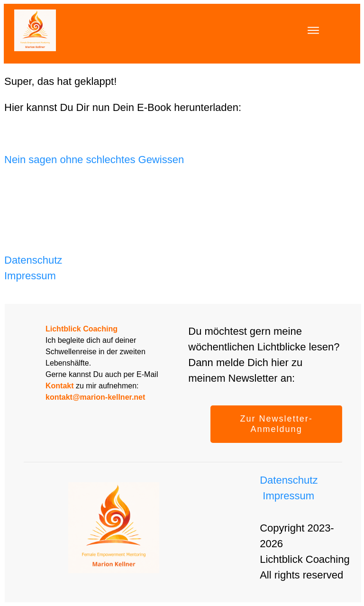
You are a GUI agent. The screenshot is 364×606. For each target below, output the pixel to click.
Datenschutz (33, 260)
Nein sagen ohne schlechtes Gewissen (94, 160)
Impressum (30, 276)
